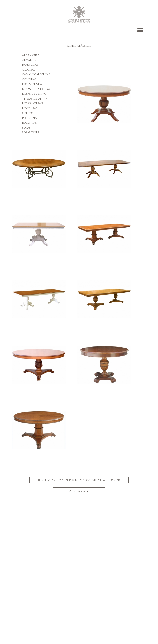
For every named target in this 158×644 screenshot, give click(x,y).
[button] (140, 30)
